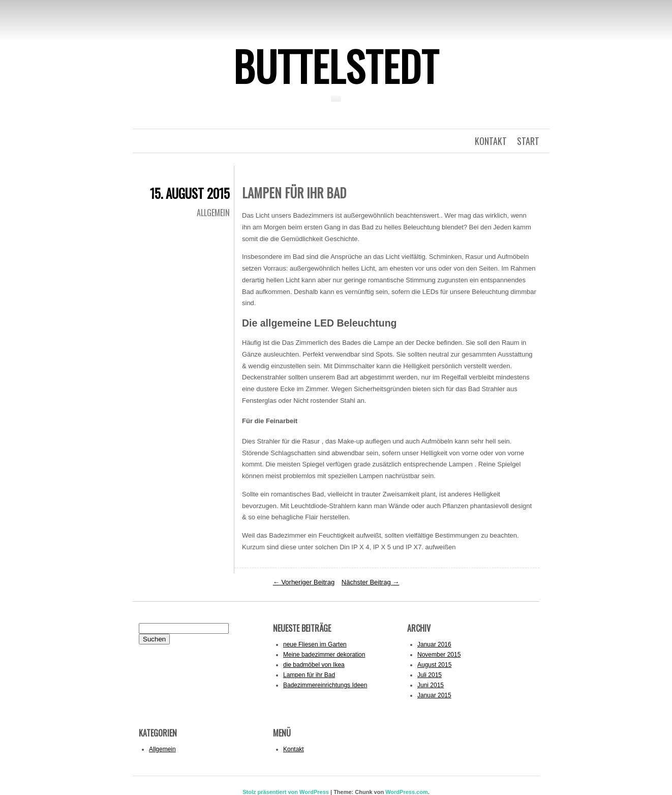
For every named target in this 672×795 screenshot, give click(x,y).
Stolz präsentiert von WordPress (286, 792)
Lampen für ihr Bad (309, 675)
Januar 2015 (434, 695)
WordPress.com (407, 792)
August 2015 (434, 665)
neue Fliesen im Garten (315, 644)
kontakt (491, 141)
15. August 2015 (190, 193)
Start (528, 141)
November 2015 (439, 655)
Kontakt (294, 749)
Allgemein (213, 213)
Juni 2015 (431, 685)
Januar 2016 (434, 644)
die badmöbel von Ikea (314, 665)
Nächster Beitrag (370, 582)
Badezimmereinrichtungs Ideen (325, 685)
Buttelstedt (336, 66)
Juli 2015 (430, 675)
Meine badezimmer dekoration (324, 655)
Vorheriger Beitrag (304, 582)
